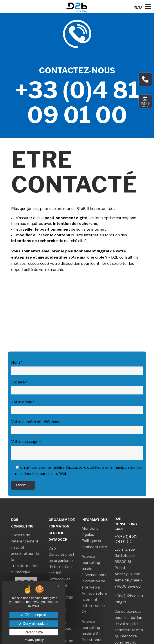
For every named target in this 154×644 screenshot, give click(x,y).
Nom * (17, 362)
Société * (19, 382)
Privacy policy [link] (34, 640)
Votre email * (23, 402)
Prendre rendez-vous (145, 105)
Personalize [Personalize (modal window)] (34, 632)
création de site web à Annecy (93, 587)
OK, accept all (34, 615)
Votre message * (26, 442)
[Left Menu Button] (144, 7)
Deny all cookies (34, 624)
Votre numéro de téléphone (36, 422)
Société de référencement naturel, (25, 541)
